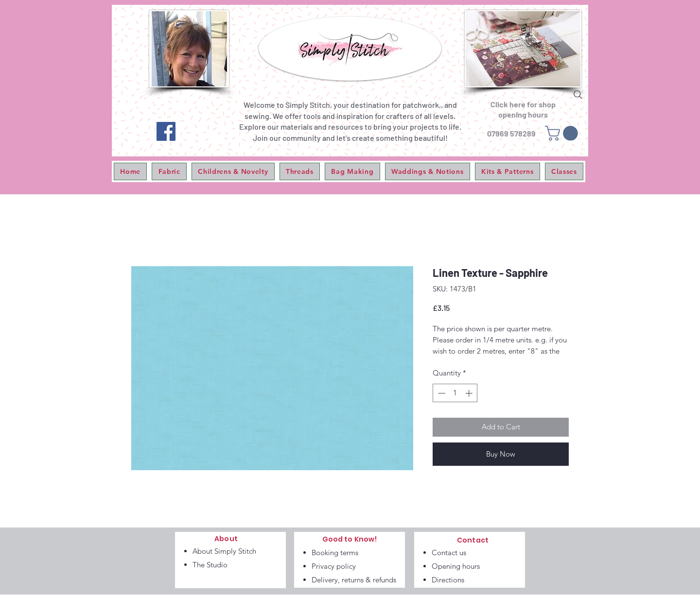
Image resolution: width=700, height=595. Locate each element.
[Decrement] (441, 393)
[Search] (578, 95)
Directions (448, 580)
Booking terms (335, 552)
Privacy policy (334, 566)
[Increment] (470, 393)
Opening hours (456, 566)
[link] (563, 133)
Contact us (449, 552)
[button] (169, 171)
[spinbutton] (455, 393)
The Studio (210, 565)
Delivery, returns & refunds (354, 580)
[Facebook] (166, 131)
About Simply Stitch (224, 551)
